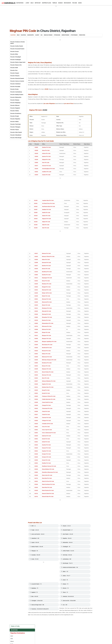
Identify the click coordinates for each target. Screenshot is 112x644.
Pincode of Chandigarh (16, 57)
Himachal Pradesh (48, 35)
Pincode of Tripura (15, 130)
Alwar (79, 54)
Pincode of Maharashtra (16, 97)
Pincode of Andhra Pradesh (17, 46)
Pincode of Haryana (15, 76)
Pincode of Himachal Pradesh (17, 78)
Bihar (80, 121)
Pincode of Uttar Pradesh (16, 132)
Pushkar (79, 89)
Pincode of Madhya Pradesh (17, 95)
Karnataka (81, 146)
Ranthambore (81, 95)
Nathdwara (80, 86)
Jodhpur (79, 70)
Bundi (79, 60)
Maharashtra (31, 35)
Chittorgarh (80, 62)
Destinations (20, 3)
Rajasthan (13, 35)
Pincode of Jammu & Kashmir (17, 81)
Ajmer (79, 51)
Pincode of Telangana (15, 127)
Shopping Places (46, 3)
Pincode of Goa (14, 70)
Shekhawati (80, 97)
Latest (27, 3)
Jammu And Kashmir (84, 140)
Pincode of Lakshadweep (16, 92)
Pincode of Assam (15, 51)
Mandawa (80, 78)
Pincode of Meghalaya (15, 103)
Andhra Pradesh (65, 35)
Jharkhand (82, 143)
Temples (55, 3)
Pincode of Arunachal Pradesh (17, 49)
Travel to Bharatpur (82, 106)
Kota (79, 73)
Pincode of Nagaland (15, 108)
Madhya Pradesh (83, 152)
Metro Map (38, 3)
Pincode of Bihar (14, 54)
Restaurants (67, 3)
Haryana (81, 133)
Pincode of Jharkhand (15, 84)
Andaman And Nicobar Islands (87, 114)
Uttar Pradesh (74, 35)
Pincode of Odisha (15, 111)
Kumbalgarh (80, 76)
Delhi (32, 3)
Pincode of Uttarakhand (16, 135)
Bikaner (79, 57)
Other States (82, 35)
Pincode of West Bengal (16, 138)
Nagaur (79, 84)
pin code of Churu (71, 113)
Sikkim (80, 165)
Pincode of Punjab (15, 116)
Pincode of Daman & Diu (16, 65)
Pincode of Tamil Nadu (15, 124)
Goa (41, 35)
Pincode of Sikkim (14, 122)
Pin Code (75, 3)
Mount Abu (80, 81)
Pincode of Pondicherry (16, 113)
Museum (60, 3)
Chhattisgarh (82, 124)
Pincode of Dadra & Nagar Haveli (18, 62)
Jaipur (79, 65)
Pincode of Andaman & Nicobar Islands (18, 43)
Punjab (80, 162)
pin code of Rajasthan (51, 113)
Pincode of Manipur (15, 100)
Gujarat (37, 35)
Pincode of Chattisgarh (16, 60)
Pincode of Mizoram (15, 105)
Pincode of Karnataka (15, 87)
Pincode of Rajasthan (15, 119)
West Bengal (82, 178)
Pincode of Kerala (14, 89)
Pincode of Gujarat (15, 73)
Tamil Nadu (81, 168)
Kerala (80, 149)
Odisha (80, 159)
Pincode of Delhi (14, 68)
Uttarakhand (57, 35)
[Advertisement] (56, 17)
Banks (80, 3)
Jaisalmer (80, 68)
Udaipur (79, 100)
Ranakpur (80, 92)
